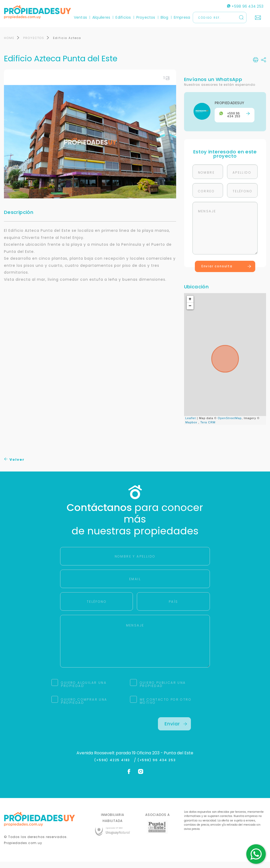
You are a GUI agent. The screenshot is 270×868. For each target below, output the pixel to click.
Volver (14, 466)
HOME (9, 44)
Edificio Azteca (67, 44)
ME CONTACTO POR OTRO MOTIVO (166, 707)
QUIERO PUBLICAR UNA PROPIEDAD (163, 691)
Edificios (123, 17)
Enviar (176, 730)
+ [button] (190, 305)
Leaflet (191, 424)
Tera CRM (208, 429)
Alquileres (101, 17)
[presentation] (100, 734)
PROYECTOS (34, 44)
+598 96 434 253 (245, 6)
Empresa (182, 17)
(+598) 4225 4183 (113, 766)
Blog (165, 17)
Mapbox (191, 429)
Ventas (80, 17)
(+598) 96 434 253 (157, 766)
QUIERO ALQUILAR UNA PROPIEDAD (84, 691)
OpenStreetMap (230, 424)
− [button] (190, 312)
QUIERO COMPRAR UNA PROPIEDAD (84, 707)
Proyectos (146, 17)
